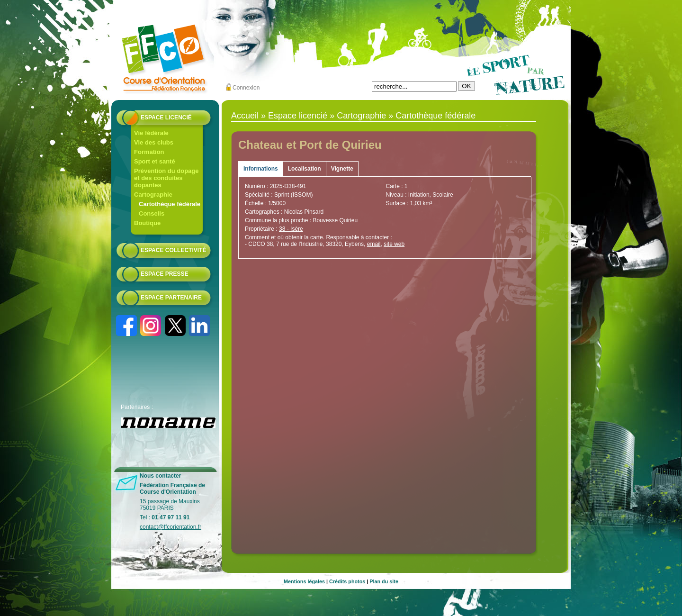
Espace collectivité (173, 250)
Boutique (147, 223)
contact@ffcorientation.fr (170, 527)
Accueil (245, 116)
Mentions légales (304, 581)
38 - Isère (291, 229)
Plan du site (384, 581)
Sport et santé (155, 161)
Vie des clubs (154, 142)
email (374, 244)
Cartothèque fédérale (170, 204)
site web (394, 244)
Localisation (305, 169)
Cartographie (153, 195)
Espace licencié (166, 118)
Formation (149, 152)
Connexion (246, 88)
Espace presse (164, 274)
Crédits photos (347, 581)
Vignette (342, 169)
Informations (261, 169)
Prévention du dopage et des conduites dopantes (166, 178)
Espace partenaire (171, 298)
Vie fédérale (151, 133)
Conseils (152, 213)
